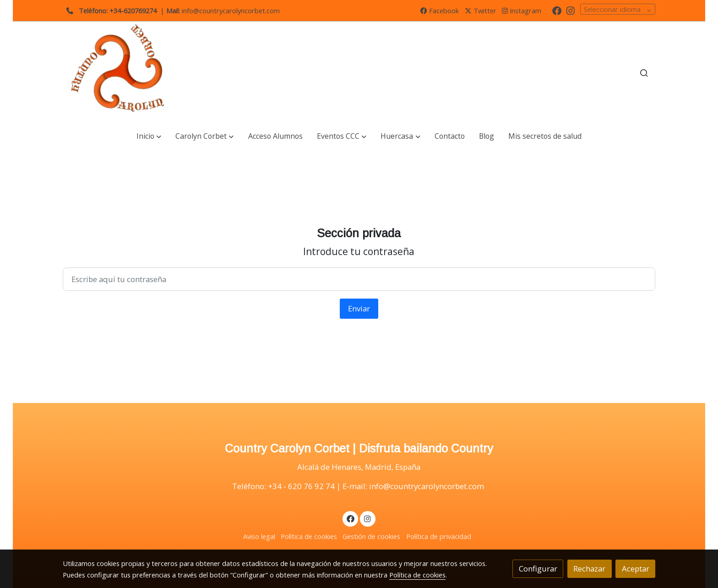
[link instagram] (571, 10)
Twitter (481, 11)
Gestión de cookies (371, 536)
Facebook (440, 11)
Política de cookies (309, 536)
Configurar (538, 569)
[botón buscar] (644, 73)
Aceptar (636, 569)
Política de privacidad (439, 536)
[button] (149, 136)
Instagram (522, 11)
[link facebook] (557, 10)
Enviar (359, 308)
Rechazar (589, 569)
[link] (121, 73)
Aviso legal (259, 536)
